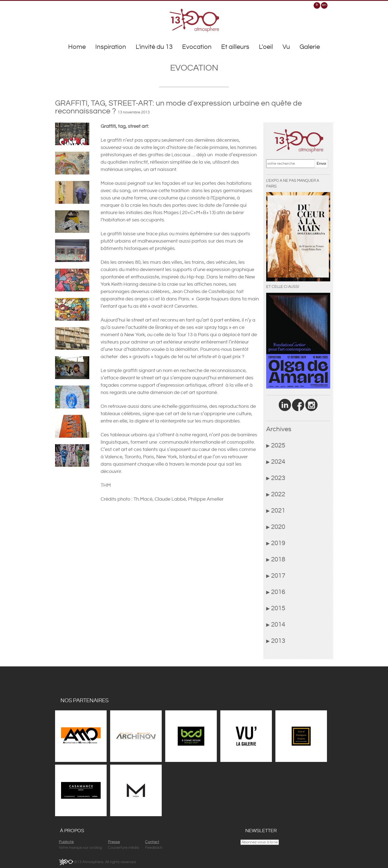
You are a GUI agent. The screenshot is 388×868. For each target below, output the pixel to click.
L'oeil (266, 47)
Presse (114, 842)
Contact (152, 842)
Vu (286, 47)
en (324, 5)
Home (77, 47)
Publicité (66, 842)
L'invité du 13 (154, 47)
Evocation (197, 47)
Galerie (310, 47)
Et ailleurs (235, 47)
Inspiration (111, 47)
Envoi (321, 164)
